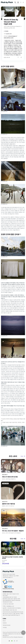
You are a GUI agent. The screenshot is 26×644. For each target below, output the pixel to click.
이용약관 (5, 623)
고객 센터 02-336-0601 (8, 604)
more (23, 456)
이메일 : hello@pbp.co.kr (8, 606)
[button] (21, 57)
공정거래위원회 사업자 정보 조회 (10, 610)
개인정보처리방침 (7, 625)
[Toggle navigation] (15, 2)
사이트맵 (5, 628)
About (4, 621)
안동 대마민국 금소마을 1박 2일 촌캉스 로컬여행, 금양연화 (13, 558)
